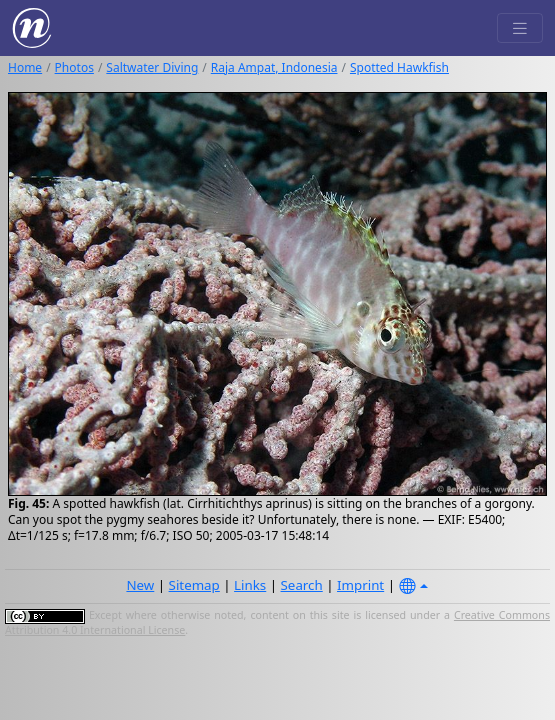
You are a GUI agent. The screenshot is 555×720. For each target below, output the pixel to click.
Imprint (360, 585)
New (140, 585)
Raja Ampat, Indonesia (274, 67)
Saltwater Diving (152, 67)
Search (302, 585)
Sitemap (194, 585)
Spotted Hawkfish (399, 67)
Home (25, 67)
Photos (74, 67)
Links (250, 585)
